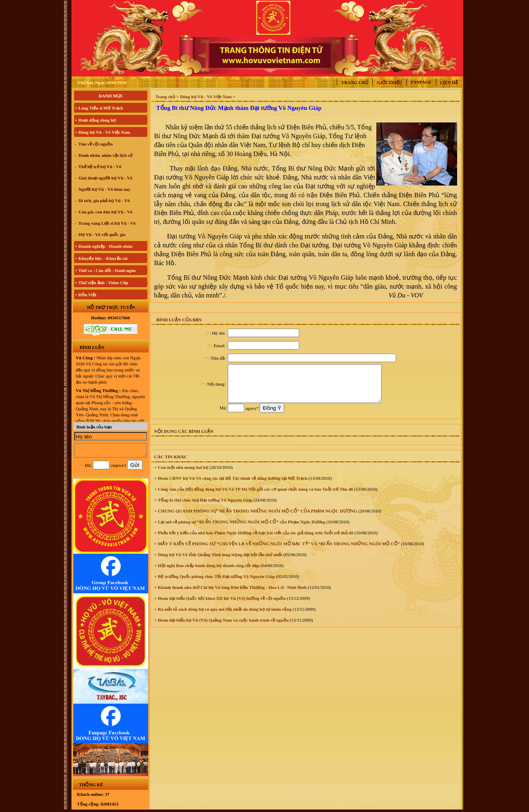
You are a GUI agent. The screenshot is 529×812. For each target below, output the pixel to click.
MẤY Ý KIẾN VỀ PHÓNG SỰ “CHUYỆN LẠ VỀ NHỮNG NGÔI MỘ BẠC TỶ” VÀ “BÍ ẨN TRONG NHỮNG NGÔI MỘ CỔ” (278, 551)
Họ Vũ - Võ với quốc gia (102, 234)
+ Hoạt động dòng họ (95, 120)
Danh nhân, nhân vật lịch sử (105, 155)
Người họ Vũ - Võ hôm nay (104, 189)
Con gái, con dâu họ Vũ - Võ (105, 212)
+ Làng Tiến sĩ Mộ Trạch (99, 108)
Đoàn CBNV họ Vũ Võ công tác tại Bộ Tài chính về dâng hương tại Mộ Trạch (232, 485)
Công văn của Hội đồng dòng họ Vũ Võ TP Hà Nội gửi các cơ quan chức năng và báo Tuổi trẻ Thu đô (255, 496)
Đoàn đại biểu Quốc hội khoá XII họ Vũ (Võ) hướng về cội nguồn (221, 605)
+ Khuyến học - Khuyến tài (101, 258)
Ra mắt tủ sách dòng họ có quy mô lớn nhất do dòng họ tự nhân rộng (224, 616)
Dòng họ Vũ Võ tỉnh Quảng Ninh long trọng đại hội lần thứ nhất (219, 562)
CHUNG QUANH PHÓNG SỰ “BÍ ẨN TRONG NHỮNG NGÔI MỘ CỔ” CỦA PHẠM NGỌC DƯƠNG (257, 518)
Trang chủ (355, 82)
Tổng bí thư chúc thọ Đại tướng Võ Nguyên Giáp (205, 507)
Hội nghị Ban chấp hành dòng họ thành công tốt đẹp (208, 573)
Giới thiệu (389, 82)
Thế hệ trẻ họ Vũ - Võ (100, 167)
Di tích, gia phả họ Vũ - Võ (104, 200)
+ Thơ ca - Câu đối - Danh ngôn (105, 270)
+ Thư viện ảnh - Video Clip (102, 283)
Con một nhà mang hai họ (183, 475)
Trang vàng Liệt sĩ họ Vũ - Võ (107, 223)
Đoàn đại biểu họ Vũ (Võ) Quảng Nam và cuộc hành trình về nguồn (223, 627)
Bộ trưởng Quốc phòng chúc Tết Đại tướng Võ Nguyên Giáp (216, 584)
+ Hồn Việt (86, 295)
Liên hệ (449, 82)
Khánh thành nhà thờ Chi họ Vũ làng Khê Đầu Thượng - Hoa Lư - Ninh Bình (232, 595)
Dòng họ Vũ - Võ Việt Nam (206, 97)
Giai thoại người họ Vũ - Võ (105, 178)
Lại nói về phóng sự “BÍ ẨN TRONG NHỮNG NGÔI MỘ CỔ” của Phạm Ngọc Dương (241, 529)
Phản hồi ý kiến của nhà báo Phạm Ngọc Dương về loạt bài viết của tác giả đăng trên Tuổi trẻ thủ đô (255, 540)
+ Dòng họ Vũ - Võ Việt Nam (102, 132)
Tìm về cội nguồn (95, 144)
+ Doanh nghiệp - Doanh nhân (104, 246)
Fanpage (421, 82)
